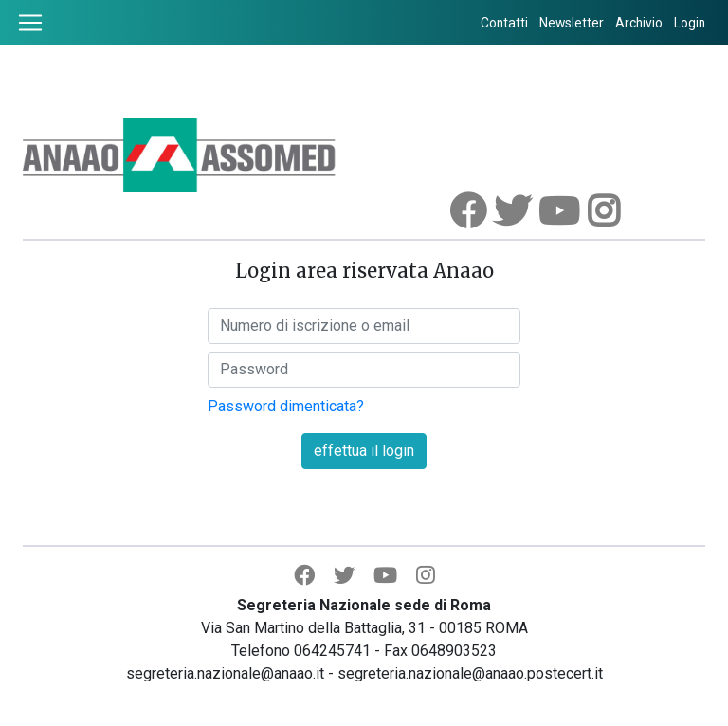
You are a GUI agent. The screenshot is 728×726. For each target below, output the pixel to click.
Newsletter (572, 23)
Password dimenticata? (286, 406)
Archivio (639, 23)
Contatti (504, 23)
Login (690, 23)
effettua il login (364, 451)
